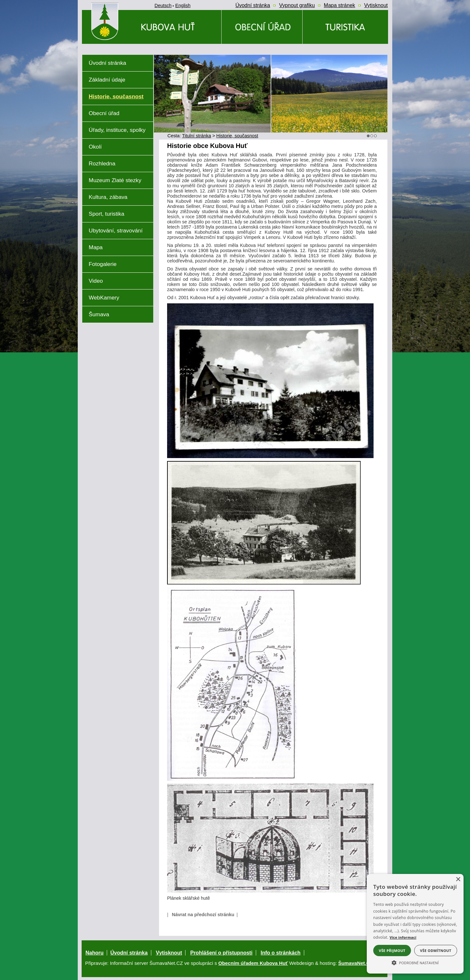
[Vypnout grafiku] (297, 5)
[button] (415, 962)
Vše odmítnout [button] (436, 951)
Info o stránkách (281, 953)
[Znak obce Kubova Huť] (116, 47)
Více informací (403, 937)
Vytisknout (169, 953)
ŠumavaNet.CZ (355, 963)
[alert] (415, 924)
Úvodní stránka (129, 953)
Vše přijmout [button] (392, 951)
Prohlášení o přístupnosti (221, 953)
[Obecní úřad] (262, 27)
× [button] (458, 880)
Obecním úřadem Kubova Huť (253, 963)
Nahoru (95, 953)
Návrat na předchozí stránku (203, 915)
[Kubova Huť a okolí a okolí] (345, 27)
